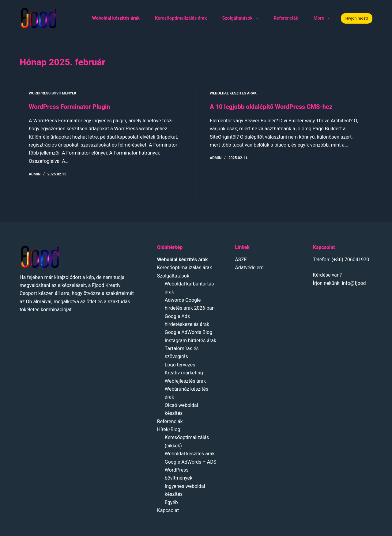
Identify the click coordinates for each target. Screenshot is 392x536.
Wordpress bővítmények (53, 93)
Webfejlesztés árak (185, 381)
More (323, 18)
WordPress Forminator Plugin (70, 107)
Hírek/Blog (169, 429)
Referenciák (286, 18)
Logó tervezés (180, 365)
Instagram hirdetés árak (190, 341)
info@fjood (354, 283)
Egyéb (171, 502)
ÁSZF (241, 260)
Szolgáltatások (241, 18)
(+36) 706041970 (351, 260)
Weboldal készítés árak (233, 93)
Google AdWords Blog (189, 332)
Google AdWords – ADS (190, 462)
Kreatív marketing (184, 373)
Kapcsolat (168, 510)
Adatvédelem (249, 268)
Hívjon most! (357, 18)
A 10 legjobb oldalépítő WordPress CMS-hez (271, 107)
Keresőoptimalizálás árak (181, 18)
